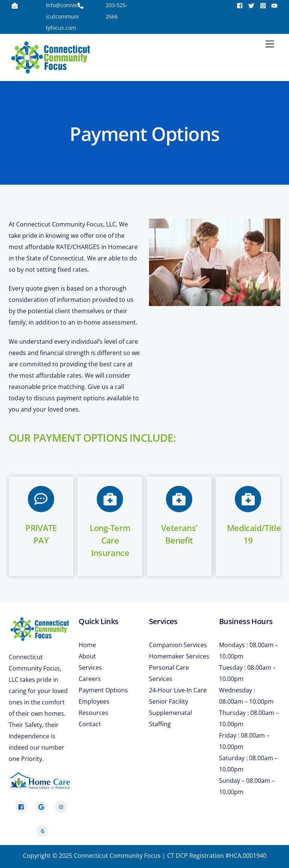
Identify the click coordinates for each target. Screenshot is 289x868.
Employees (94, 701)
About (87, 656)
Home (87, 645)
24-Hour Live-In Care (178, 690)
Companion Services (178, 645)
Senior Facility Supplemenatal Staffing (170, 713)
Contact (90, 724)
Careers (90, 679)
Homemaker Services (179, 656)
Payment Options (103, 690)
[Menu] (270, 44)
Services (90, 667)
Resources (94, 713)
